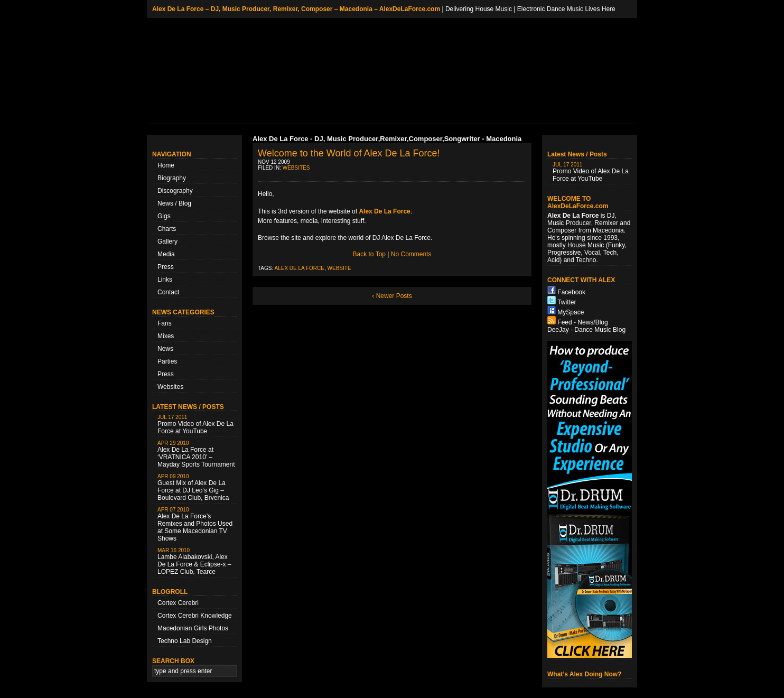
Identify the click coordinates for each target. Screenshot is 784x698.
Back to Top (369, 254)
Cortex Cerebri (178, 603)
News (165, 349)
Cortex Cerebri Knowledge (195, 616)
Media (166, 254)
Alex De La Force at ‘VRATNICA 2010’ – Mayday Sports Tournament (196, 454)
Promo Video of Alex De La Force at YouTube (195, 425)
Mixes (166, 336)
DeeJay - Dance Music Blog (586, 330)
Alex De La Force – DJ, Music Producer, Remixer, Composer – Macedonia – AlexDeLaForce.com (296, 9)
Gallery (167, 241)
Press (166, 267)
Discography (175, 191)
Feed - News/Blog (582, 322)
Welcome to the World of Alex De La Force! (349, 153)
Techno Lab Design (185, 641)
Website (339, 268)
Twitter (567, 302)
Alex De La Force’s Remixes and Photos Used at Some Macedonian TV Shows (195, 524)
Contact (168, 292)
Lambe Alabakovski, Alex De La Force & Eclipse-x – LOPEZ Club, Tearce (194, 561)
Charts (167, 229)
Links (165, 280)
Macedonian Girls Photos (193, 628)
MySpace (571, 312)
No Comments (411, 254)
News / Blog (174, 203)
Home (166, 165)
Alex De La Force (300, 268)
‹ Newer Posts (392, 296)
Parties (167, 361)
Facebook (571, 292)
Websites (170, 387)
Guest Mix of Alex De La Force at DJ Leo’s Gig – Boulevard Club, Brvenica (193, 487)
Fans (165, 323)
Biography (172, 178)
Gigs (164, 216)
